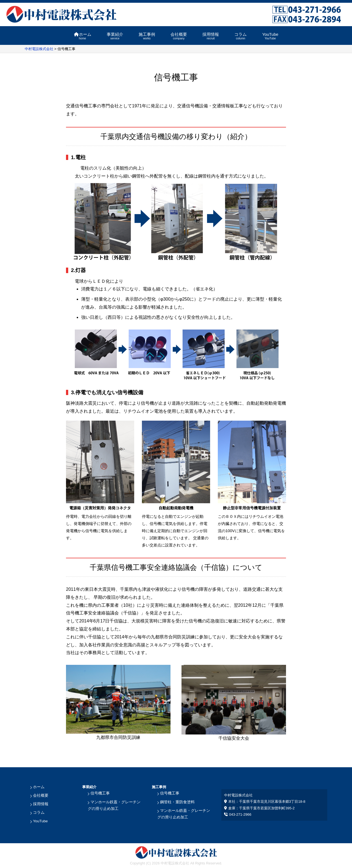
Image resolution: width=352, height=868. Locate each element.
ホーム (82, 36)
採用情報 (211, 36)
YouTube (270, 36)
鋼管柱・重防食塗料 (176, 802)
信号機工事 (99, 793)
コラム (240, 36)
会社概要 (179, 36)
